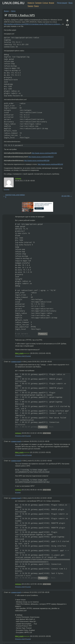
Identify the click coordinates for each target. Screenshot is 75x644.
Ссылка (7, 189)
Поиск (36, 6)
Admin (13, 11)
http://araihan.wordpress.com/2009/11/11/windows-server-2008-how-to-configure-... (33, 24)
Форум (51, 3)
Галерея (38, 3)
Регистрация (62, 3)
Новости (31, 3)
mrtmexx (18, 179)
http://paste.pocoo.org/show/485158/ (37, 161)
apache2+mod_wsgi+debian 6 (15, 196)
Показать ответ (20, 356)
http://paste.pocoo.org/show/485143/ (50, 164)
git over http (66, 196)
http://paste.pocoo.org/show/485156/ (44, 153)
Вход (71, 3)
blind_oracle (19, 353)
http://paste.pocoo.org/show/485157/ (41, 157)
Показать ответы (21, 455)
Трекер (30, 6)
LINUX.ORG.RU (13, 3)
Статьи (45, 3)
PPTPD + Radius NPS (22, 15)
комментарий (16, 362)
